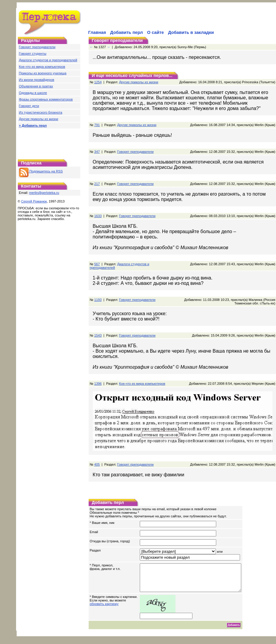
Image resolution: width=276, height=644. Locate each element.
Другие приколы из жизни (39, 119)
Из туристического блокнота (41, 112)
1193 (98, 300)
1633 (98, 216)
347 (97, 152)
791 (97, 125)
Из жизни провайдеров (37, 80)
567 (97, 264)
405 (97, 464)
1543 (98, 335)
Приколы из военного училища (43, 73)
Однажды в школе (33, 93)
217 (97, 184)
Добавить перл (126, 32)
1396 (98, 384)
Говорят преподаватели (37, 47)
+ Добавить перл (33, 125)
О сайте (155, 32)
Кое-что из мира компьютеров (42, 67)
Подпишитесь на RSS (41, 171)
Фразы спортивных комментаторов (46, 99)
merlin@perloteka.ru (44, 193)
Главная (97, 32)
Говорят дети (29, 106)
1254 (98, 82)
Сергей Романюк (34, 201)
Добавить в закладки (191, 32)
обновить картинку (104, 609)
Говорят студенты (33, 54)
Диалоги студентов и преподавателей (48, 60)
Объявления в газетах (36, 86)
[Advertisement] (157, 20)
